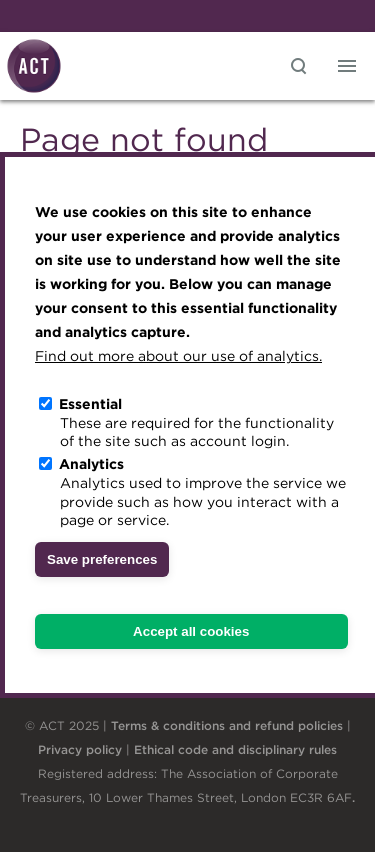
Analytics (91, 464)
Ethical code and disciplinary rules (235, 749)
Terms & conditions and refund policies (227, 725)
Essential (90, 404)
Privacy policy (80, 749)
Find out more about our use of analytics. (178, 356)
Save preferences (102, 559)
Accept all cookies (191, 631)
